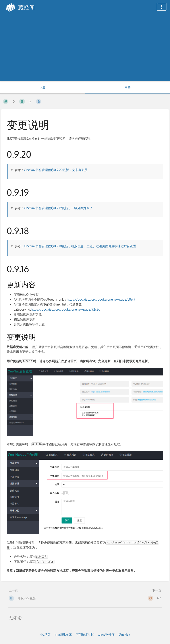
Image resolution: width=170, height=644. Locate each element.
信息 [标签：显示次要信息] (42, 87)
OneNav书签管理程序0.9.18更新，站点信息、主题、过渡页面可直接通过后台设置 (80, 246)
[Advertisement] (85, 48)
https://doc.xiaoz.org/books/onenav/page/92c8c (65, 309)
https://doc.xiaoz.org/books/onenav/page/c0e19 (101, 299)
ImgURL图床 (63, 634)
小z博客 (45, 634)
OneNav (124, 634)
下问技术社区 (85, 634)
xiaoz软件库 (106, 634)
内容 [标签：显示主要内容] (127, 87)
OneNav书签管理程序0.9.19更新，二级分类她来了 (58, 208)
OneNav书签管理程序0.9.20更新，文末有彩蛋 (56, 170)
